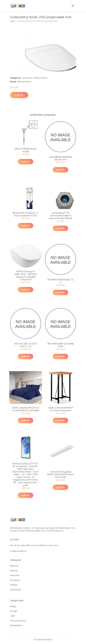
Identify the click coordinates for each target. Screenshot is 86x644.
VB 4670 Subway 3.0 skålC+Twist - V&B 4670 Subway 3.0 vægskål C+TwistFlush (26, 276)
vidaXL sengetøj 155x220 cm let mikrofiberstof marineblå (26, 409)
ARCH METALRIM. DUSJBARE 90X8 (61, 345)
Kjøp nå (19, 95)
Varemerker (27, 78)
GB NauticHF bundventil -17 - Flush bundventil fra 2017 (26, 214)
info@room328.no (18, 551)
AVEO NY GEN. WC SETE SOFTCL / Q (26, 345)
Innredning (15, 580)
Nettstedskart (16, 625)
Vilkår (13, 616)
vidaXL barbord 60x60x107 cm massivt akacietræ (61, 409)
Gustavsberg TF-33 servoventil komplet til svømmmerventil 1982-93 (61, 216)
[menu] (73, 6)
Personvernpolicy (18, 621)
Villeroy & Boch (40, 78)
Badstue (14, 571)
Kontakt (14, 611)
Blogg (13, 606)
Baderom (14, 566)
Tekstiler (14, 585)
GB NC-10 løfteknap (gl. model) (26, 150)
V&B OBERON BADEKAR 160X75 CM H (61, 158)
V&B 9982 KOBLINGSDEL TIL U (60, 281)
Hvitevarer (15, 575)
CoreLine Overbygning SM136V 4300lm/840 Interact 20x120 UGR (61, 474)
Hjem (12, 21)
